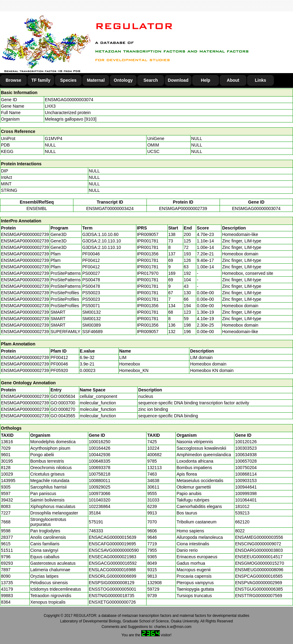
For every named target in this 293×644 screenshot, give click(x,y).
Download (178, 80)
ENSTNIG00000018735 (112, 596)
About (233, 80)
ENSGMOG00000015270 (260, 563)
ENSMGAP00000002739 (183, 208)
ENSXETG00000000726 (112, 602)
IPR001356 (148, 254)
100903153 (246, 481)
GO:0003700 (63, 403)
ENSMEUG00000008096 (259, 570)
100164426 (100, 448)
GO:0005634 (63, 396)
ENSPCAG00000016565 (259, 576)
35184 (95, 513)
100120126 (246, 442)
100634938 (246, 455)
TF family (41, 80)
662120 (242, 522)
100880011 (100, 481)
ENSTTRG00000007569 (259, 596)
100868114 (246, 474)
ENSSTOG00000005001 (113, 589)
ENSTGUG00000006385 (259, 589)
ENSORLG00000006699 (113, 576)
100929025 (100, 487)
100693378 (100, 468)
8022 (240, 531)
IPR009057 (148, 234)
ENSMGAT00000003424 (110, 208)
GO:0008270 (63, 409)
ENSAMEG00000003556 (259, 537)
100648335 (100, 461)
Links (260, 80)
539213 (242, 513)
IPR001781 (148, 241)
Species (68, 80)
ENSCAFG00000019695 (112, 544)
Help (205, 80)
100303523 (246, 448)
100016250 (100, 442)
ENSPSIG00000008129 (112, 583)
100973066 (100, 493)
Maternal (96, 80)
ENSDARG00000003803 (259, 550)
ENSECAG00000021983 (113, 557)
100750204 (246, 468)
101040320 (100, 500)
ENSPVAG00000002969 (258, 583)
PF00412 (59, 357)
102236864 (100, 506)
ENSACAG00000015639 (113, 537)
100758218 (100, 474)
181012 (242, 506)
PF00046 (59, 364)
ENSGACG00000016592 (113, 563)
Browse (13, 80)
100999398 (246, 493)
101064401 (246, 500)
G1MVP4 (54, 138)
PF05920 (59, 370)
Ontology (123, 80)
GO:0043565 (63, 416)
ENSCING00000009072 (258, 544)
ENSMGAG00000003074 (69, 100)
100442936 (100, 455)
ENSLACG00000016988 (112, 570)
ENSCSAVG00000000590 (114, 550)
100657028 (246, 461)
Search (151, 80)
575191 (96, 522)
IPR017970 (148, 273)
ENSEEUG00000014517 (259, 557)
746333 (96, 531)
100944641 (246, 487)
